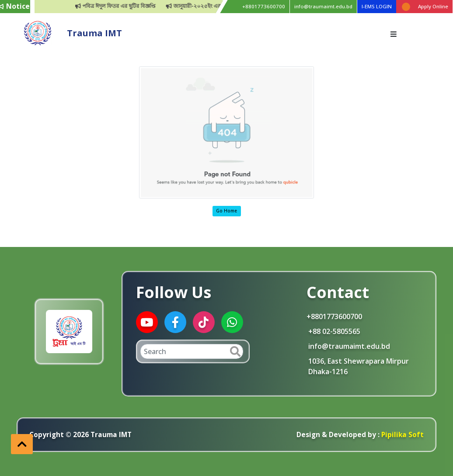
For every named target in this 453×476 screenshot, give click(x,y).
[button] (22, 444)
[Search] (192, 351)
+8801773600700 (264, 6)
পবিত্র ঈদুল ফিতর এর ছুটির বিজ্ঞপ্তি (129, 6)
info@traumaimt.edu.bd (323, 6)
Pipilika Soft (401, 434)
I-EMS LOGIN (377, 6)
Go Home (226, 211)
